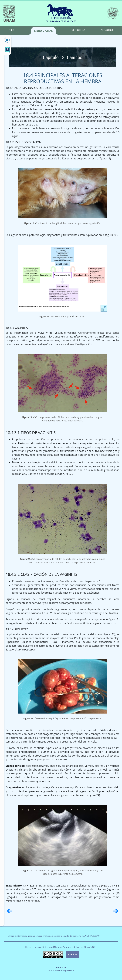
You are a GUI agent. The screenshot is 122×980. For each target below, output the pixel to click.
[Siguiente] (116, 911)
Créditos (73, 954)
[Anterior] (9, 911)
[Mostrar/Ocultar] (6, 40)
